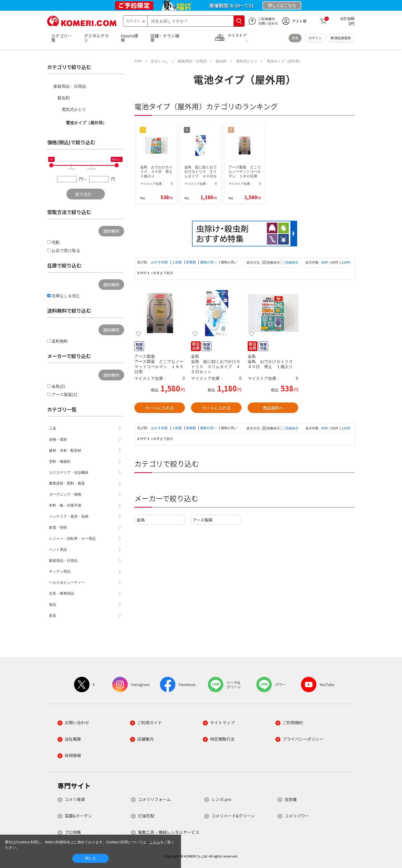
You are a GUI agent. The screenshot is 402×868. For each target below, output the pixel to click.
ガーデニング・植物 (65, 494)
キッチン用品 (60, 571)
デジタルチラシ (96, 38)
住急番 (291, 799)
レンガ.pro (221, 799)
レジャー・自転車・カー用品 (72, 538)
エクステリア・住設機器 (69, 472)
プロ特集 (73, 832)
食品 (53, 604)
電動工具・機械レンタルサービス (169, 832)
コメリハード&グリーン (233, 816)
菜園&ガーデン (78, 816)
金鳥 (141, 520)
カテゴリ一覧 (62, 38)
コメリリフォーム (154, 799)
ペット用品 (58, 549)
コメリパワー (297, 816)
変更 (295, 38)
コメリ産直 (75, 799)
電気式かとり (74, 109)
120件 (346, 262)
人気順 (177, 262)
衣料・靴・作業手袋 (65, 505)
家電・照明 (58, 527)
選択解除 (111, 231)
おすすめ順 (160, 262)
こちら (155, 842)
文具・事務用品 (62, 593)
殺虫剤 (64, 98)
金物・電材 (58, 439)
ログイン (315, 38)
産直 (53, 615)
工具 (53, 428)
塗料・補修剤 (60, 461)
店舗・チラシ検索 (165, 38)
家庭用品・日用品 (70, 86)
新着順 (191, 262)
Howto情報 (129, 38)
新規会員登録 (341, 38)
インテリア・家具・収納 (69, 516)
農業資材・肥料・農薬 (67, 483)
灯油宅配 (146, 816)
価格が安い (209, 262)
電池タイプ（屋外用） (86, 123)
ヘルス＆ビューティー (67, 582)
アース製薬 (203, 520)
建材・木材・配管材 (65, 450)
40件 (325, 262)
